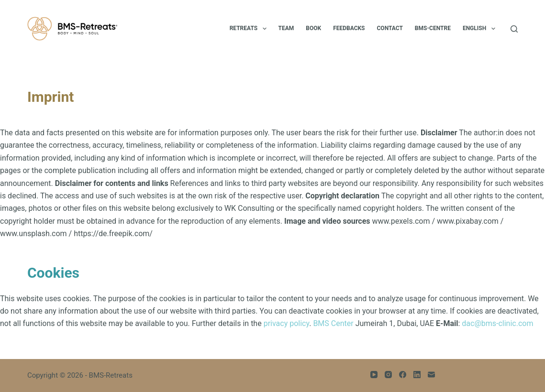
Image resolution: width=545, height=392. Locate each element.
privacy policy (287, 323)
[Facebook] (403, 375)
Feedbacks (349, 28)
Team (286, 28)
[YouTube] (374, 375)
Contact (390, 28)
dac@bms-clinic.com (497, 323)
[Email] (431, 375)
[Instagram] (388, 375)
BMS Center (333, 323)
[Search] (514, 29)
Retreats (250, 29)
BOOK (313, 28)
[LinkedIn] (417, 375)
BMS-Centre (433, 28)
